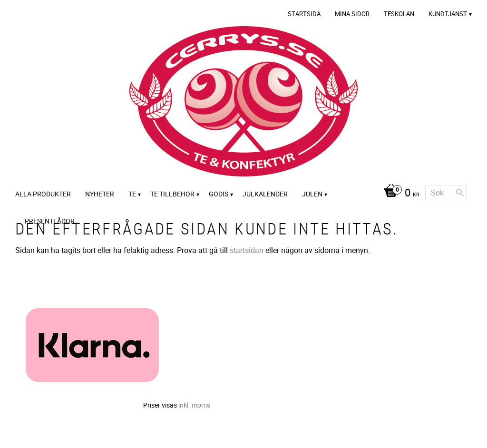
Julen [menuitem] (312, 194)
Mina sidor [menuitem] (352, 14)
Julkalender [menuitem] (265, 194)
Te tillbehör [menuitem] (172, 194)
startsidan (247, 250)
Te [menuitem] (132, 194)
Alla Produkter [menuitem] (43, 194)
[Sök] (460, 193)
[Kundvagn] (399, 194)
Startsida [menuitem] (304, 14)
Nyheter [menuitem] (100, 194)
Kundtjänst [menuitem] (448, 14)
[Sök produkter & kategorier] (446, 193)
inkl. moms (194, 405)
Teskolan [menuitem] (399, 14)
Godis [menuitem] (219, 194)
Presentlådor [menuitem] (50, 221)
